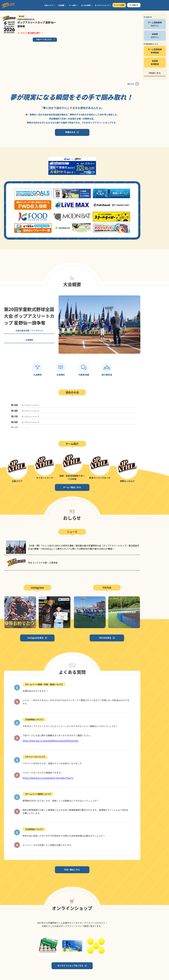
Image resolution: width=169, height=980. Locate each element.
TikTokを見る (105, 638)
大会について (49, 5)
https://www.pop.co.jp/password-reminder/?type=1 (48, 778)
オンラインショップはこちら (70, 966)
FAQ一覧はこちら (72, 870)
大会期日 (29, 340)
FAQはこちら (155, 73)
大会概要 (61, 5)
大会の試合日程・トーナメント (29, 330)
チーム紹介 (73, 5)
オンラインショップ (102, 5)
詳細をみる (70, 132)
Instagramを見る (36, 638)
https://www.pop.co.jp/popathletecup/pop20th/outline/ (51, 741)
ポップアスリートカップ (25, 405)
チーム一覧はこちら (72, 487)
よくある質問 (86, 5)
